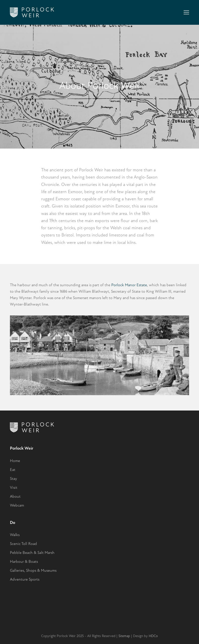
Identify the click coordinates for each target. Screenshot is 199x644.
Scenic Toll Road (23, 544)
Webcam (17, 505)
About (15, 496)
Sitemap (124, 636)
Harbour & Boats (24, 562)
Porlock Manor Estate (129, 285)
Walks (15, 535)
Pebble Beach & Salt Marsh (32, 553)
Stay (14, 479)
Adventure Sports (25, 579)
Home (15, 461)
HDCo (153, 636)
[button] (186, 13)
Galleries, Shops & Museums (33, 570)
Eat (13, 470)
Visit (14, 488)
